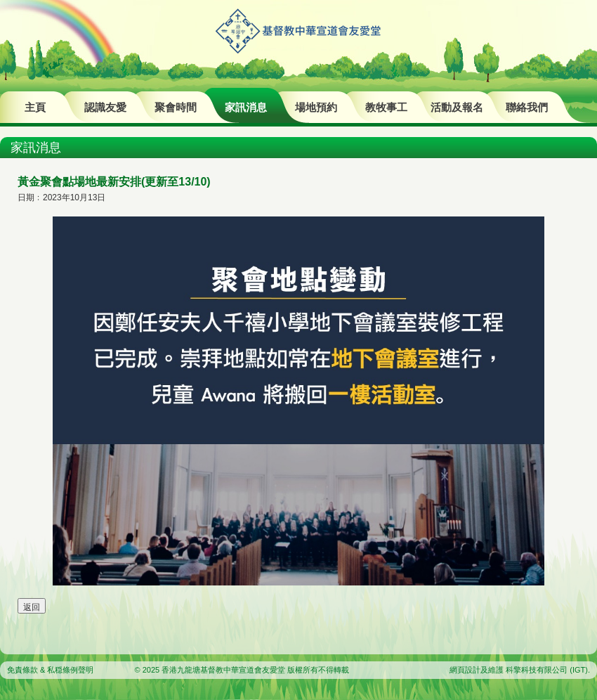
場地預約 (316, 107)
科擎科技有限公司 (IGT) (547, 670)
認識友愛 (105, 107)
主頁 (35, 107)
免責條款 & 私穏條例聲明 (50, 670)
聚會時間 (176, 107)
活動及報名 (457, 107)
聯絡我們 (527, 107)
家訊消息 (246, 107)
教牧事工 (386, 107)
